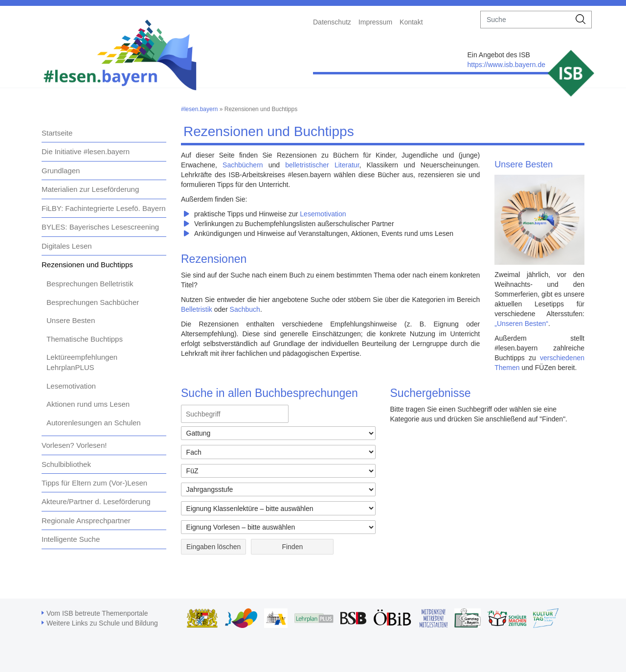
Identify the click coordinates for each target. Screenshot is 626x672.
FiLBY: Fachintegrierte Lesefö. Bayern (103, 208)
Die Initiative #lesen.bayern (86, 151)
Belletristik (197, 309)
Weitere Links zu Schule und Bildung (102, 623)
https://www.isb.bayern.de (506, 65)
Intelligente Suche (71, 539)
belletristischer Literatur (322, 165)
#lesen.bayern (199, 109)
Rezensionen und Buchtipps (87, 265)
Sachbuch (245, 309)
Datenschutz (332, 22)
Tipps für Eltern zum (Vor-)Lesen (94, 483)
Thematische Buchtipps (85, 339)
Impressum (375, 22)
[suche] (525, 20)
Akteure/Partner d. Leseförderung (96, 501)
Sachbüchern (243, 165)
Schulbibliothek (66, 464)
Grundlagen (61, 171)
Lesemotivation (71, 386)
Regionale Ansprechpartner (86, 521)
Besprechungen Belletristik (90, 284)
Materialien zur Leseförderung (90, 189)
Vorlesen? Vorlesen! (74, 445)
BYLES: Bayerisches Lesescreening (100, 227)
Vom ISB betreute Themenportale (97, 613)
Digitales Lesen (67, 246)
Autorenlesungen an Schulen (94, 423)
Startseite (57, 133)
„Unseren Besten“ (521, 324)
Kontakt (411, 22)
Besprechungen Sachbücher (93, 302)
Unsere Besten (71, 320)
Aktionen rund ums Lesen (88, 404)
